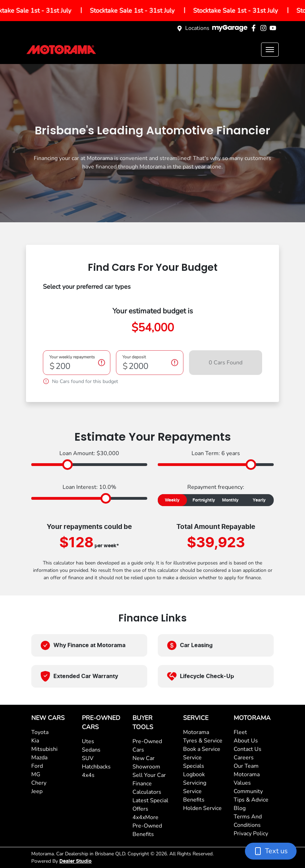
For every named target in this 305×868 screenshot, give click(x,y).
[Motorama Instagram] (265, 28)
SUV (88, 758)
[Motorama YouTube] (274, 28)
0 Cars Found (226, 363)
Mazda (39, 758)
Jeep (37, 791)
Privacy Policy (251, 834)
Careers (244, 758)
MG (36, 774)
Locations (197, 28)
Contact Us (248, 749)
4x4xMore (145, 817)
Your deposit (134, 357)
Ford (37, 766)
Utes (88, 741)
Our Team (246, 766)
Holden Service (202, 808)
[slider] (67, 465)
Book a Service (202, 749)
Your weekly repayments (72, 357)
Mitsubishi (44, 749)
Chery (39, 783)
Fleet (240, 732)
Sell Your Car (149, 775)
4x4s (88, 775)
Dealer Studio (76, 861)
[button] (270, 50)
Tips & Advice (251, 800)
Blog (240, 808)
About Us (246, 741)
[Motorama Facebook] (255, 28)
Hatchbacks (96, 767)
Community (248, 791)
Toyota (40, 732)
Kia (35, 741)
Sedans (91, 750)
